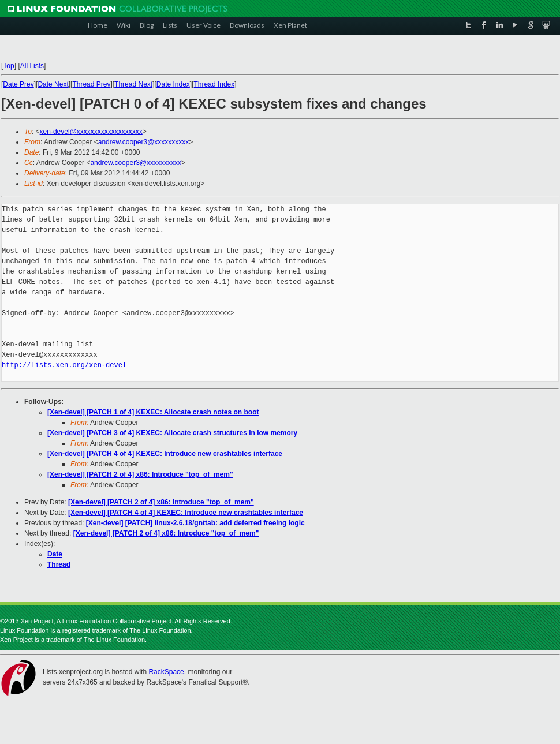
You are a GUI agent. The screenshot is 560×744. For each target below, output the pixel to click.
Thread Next (133, 84)
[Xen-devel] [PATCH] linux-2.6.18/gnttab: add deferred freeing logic (195, 523)
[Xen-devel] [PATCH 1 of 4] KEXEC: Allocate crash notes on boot (153, 412)
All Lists (32, 66)
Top (8, 66)
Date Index (173, 84)
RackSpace (166, 672)
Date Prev (18, 84)
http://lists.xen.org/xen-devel (64, 365)
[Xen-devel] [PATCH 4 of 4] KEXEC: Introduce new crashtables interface (165, 454)
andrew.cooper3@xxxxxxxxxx (144, 142)
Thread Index (214, 84)
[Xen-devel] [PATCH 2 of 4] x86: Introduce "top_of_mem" (140, 474)
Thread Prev (91, 84)
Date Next (53, 84)
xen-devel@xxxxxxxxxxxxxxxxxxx (91, 132)
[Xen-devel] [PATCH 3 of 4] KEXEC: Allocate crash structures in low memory (172, 433)
